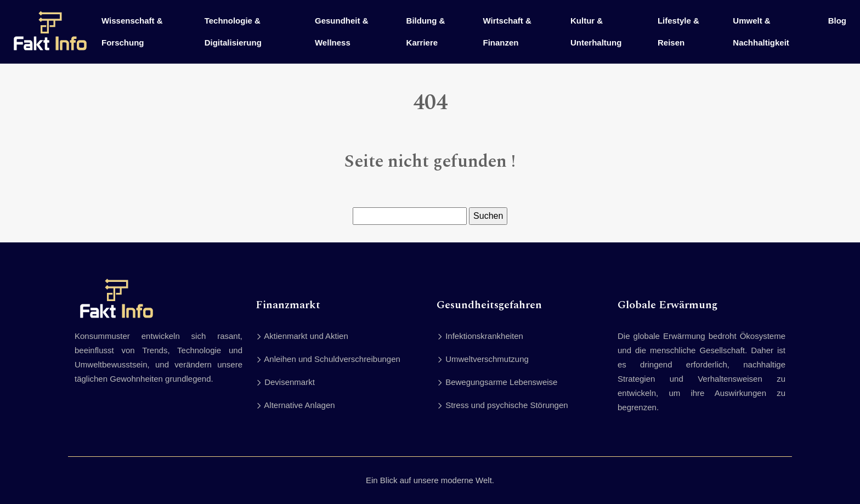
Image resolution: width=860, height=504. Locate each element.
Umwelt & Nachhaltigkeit (761, 32)
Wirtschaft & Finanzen (507, 32)
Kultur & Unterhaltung (596, 32)
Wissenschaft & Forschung (132, 32)
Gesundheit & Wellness (342, 32)
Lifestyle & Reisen (678, 32)
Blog (837, 21)
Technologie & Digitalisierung (233, 32)
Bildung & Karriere (426, 32)
